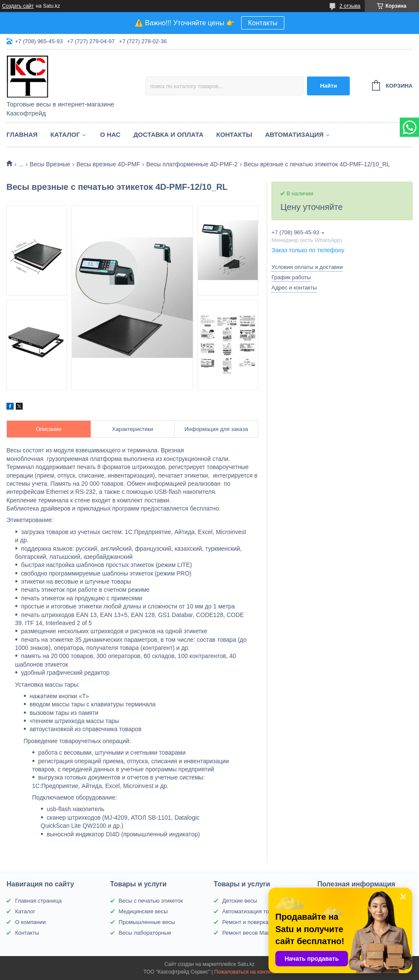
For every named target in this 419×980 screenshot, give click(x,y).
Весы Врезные (50, 164)
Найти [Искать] (328, 86)
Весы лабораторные (145, 933)
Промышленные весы (147, 922)
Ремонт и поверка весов (254, 922)
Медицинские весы (143, 911)
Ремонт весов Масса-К (252, 933)
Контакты (263, 23)
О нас (110, 134)
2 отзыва (350, 6)
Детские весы (240, 901)
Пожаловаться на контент (245, 972)
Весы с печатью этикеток (151, 901)
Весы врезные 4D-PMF (108, 164)
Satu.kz (246, 964)
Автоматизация (294, 134)
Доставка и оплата (168, 134)
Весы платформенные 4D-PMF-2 (192, 164)
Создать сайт (18, 6)
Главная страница (38, 901)
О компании (30, 922)
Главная (22, 134)
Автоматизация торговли (254, 911)
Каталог (65, 134)
